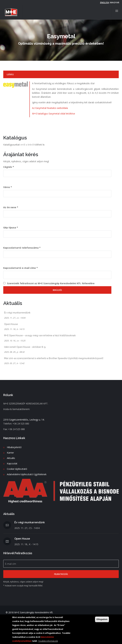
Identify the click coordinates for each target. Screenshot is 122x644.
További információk (48, 641)
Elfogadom (102, 619)
